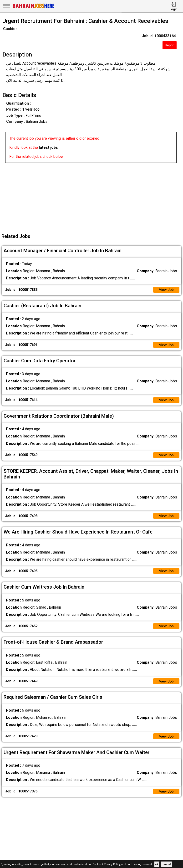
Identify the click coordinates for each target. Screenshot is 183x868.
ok (157, 864)
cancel (166, 864)
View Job (166, 290)
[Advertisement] (93, 196)
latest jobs (48, 147)
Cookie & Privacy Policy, (107, 865)
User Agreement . (142, 865)
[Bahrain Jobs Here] (34, 8)
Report (170, 45)
